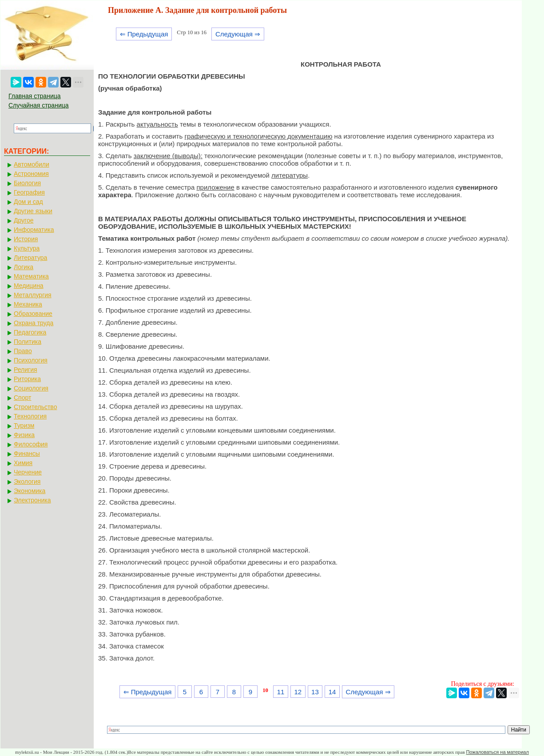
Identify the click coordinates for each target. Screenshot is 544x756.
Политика (28, 342)
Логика (24, 267)
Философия (31, 444)
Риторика (27, 379)
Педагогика (30, 332)
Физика (24, 435)
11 (281, 692)
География (29, 192)
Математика (31, 276)
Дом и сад (28, 202)
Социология (31, 388)
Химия (23, 463)
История (26, 239)
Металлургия (33, 295)
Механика (28, 304)
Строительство (35, 407)
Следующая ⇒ (238, 34)
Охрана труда (34, 323)
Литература (30, 258)
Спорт (22, 398)
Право (23, 351)
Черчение (28, 472)
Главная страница (35, 96)
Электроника (32, 500)
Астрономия (31, 174)
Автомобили (32, 164)
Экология (27, 481)
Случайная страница (39, 105)
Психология (31, 360)
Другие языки (33, 211)
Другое (24, 220)
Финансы (27, 454)
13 (315, 692)
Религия (26, 370)
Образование (33, 314)
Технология (30, 416)
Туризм (24, 426)
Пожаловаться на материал (497, 752)
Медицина (29, 286)
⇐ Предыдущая (144, 34)
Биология (27, 183)
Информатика (34, 230)
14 (332, 692)
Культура (27, 248)
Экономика (30, 491)
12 (298, 692)
